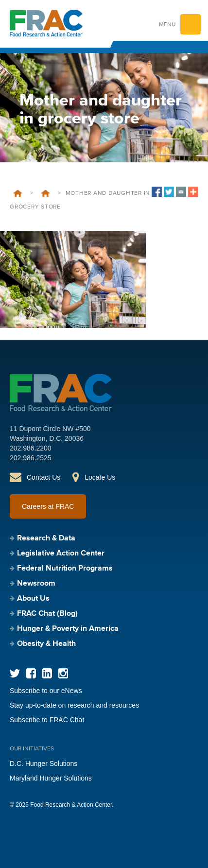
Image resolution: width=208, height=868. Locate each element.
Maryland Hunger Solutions (51, 778)
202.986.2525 (31, 458)
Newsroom (36, 584)
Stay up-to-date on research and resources (74, 705)
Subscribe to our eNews (46, 691)
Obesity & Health (46, 644)
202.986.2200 (31, 448)
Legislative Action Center (61, 554)
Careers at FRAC (48, 506)
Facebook (31, 673)
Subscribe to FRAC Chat (47, 720)
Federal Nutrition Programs (65, 569)
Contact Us (43, 477)
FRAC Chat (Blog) (47, 614)
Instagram (63, 673)
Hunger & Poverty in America (68, 629)
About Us (33, 599)
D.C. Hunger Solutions (43, 764)
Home (18, 193)
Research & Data (46, 538)
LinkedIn (47, 673)
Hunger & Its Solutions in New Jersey (45, 193)
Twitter (15, 673)
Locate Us (100, 477)
